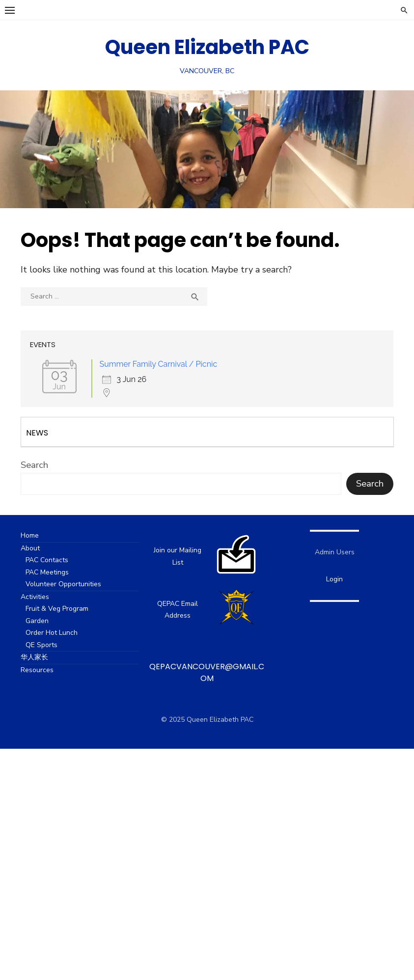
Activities (44, 597)
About (39, 548)
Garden (46, 621)
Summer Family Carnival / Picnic (167, 364)
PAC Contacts (56, 560)
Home (39, 535)
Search (43, 465)
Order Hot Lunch (60, 633)
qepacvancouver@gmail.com (207, 672)
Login (329, 579)
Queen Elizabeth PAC (207, 47)
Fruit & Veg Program (66, 609)
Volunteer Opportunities (72, 584)
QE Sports (50, 645)
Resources (46, 670)
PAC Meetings (56, 572)
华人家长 (43, 657)
